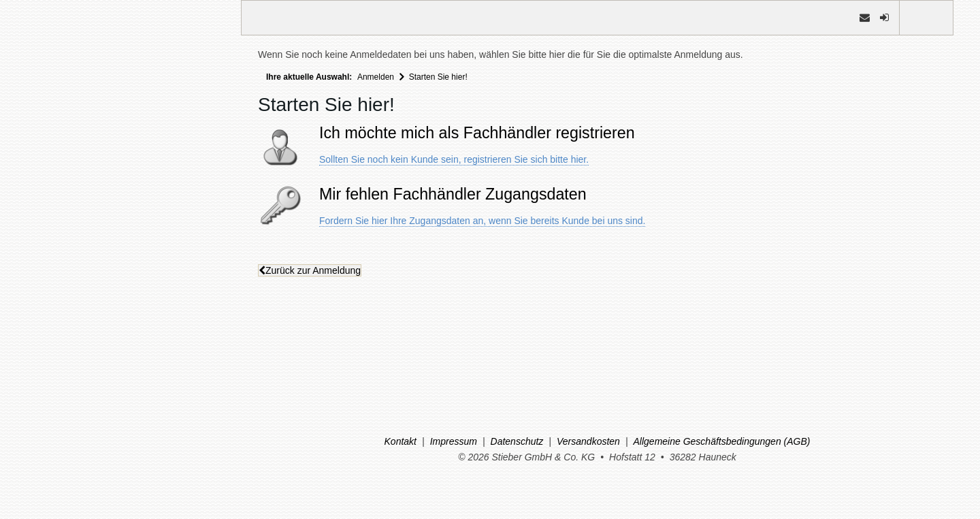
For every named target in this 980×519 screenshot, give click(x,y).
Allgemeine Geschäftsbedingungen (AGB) (722, 441)
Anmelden (376, 77)
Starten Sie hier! (438, 77)
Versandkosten (588, 441)
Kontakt (401, 441)
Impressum (454, 441)
